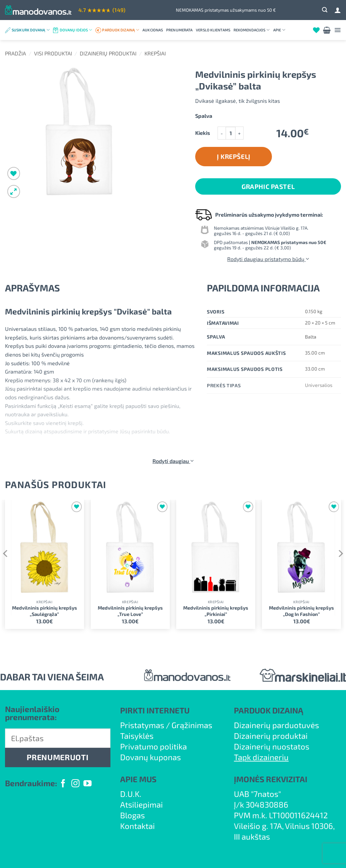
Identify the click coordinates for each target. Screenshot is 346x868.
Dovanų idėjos (76, 30)
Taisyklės (137, 736)
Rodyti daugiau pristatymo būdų (268, 259)
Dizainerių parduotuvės (276, 725)
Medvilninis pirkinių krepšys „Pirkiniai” (216, 611)
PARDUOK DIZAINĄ (269, 710)
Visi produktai (53, 53)
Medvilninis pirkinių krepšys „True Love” (130, 611)
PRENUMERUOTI (58, 757)
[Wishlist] (316, 30)
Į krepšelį (234, 156)
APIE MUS (138, 779)
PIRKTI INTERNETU (155, 710)
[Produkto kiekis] (231, 133)
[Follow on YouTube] (87, 784)
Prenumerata (179, 30)
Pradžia (16, 53)
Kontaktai (137, 826)
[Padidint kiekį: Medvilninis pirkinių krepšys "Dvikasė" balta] (240, 133)
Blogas (132, 815)
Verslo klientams (213, 30)
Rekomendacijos (252, 30)
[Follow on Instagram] (75, 784)
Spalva (204, 116)
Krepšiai (155, 53)
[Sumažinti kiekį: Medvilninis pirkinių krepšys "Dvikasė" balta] (222, 133)
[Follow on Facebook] (63, 784)
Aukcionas (153, 30)
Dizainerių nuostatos (272, 746)
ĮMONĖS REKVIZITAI (271, 779)
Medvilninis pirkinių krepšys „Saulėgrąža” (45, 611)
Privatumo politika (153, 746)
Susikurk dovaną (31, 30)
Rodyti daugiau (173, 461)
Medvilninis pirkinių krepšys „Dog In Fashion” (301, 611)
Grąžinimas (192, 725)
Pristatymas (142, 725)
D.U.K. (131, 794)
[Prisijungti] (338, 10)
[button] (325, 10)
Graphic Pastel (268, 186)
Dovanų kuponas (150, 757)
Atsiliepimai (141, 804)
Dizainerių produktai (108, 53)
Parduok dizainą (121, 30)
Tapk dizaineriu (261, 757)
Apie (279, 30)
